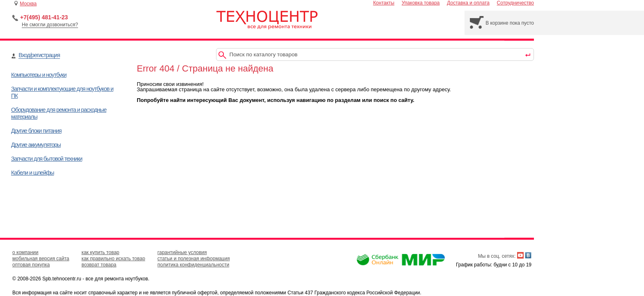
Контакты (384, 3)
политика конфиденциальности (193, 265)
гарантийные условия (182, 252)
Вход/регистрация (39, 55)
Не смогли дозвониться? (50, 25)
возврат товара (99, 265)
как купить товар (100, 252)
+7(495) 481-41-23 (44, 17)
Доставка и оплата (468, 3)
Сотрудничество (515, 3)
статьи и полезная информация (193, 259)
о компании (25, 252)
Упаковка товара (421, 3)
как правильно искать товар (113, 259)
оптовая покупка (31, 265)
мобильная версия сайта (41, 259)
